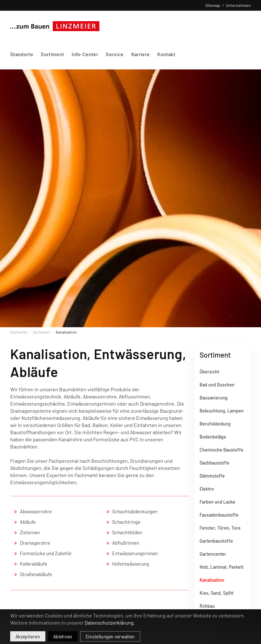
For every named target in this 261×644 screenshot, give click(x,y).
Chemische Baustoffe (221, 449)
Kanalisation (212, 580)
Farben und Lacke (217, 502)
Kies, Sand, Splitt (217, 593)
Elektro (207, 489)
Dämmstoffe (212, 476)
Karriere (141, 54)
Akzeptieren (28, 636)
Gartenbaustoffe (216, 541)
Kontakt (166, 54)
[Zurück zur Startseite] (55, 26)
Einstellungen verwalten (110, 636)
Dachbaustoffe (214, 463)
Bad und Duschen (217, 384)
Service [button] (115, 54)
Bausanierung (214, 397)
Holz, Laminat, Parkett (221, 567)
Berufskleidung (215, 423)
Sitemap (213, 5)
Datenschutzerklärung (109, 623)
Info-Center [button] (85, 54)
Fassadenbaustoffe (219, 515)
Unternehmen (238, 5)
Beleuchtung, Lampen (222, 410)
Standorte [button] (22, 54)
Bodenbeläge (213, 436)
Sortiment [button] (52, 54)
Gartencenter (213, 554)
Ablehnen (63, 636)
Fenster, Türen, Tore (220, 528)
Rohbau (207, 606)
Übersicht (209, 371)
